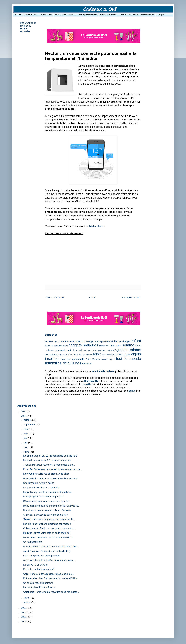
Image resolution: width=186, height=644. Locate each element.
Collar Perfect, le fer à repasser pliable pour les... (48, 574)
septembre (30, 424)
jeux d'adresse (80, 350)
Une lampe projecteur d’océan (39, 483)
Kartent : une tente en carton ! (39, 569)
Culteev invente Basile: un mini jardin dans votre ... (49, 528)
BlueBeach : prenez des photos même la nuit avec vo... (52, 506)
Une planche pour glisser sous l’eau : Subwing (47, 510)
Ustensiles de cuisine (108, 15)
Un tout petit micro (33, 542)
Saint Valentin (93, 359)
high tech (115, 346)
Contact (123, 15)
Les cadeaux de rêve (56, 355)
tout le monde (129, 359)
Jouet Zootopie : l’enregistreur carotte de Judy (47, 551)
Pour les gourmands (72, 359)
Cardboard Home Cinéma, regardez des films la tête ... (51, 592)
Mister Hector (97, 226)
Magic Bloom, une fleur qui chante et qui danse (48, 492)
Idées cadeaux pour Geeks (65, 15)
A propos (161, 15)
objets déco (123, 355)
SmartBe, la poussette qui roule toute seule (45, 515)
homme (128, 345)
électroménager (122, 341)
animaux (78, 341)
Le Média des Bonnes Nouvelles (142, 15)
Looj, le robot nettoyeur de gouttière (42, 488)
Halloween (104, 346)
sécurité (105, 359)
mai (26, 443)
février (27, 598)
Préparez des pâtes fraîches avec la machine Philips (50, 578)
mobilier (110, 355)
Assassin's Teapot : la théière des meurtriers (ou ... (49, 560)
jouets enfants (129, 350)
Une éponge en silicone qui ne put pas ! (44, 497)
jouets (132, 391)
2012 (24, 621)
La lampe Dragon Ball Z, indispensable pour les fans (50, 456)
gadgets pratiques (83, 345)
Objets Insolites (46, 15)
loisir (97, 354)
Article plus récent (55, 297)
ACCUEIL (18, 15)
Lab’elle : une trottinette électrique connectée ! (47, 524)
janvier (28, 602)
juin (26, 438)
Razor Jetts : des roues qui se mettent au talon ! (48, 537)
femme (49, 346)
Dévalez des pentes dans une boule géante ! (46, 501)
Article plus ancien (131, 297)
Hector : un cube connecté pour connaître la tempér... (51, 546)
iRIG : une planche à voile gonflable (42, 556)
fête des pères (61, 346)
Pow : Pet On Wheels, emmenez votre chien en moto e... (53, 469)
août (26, 429)
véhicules (87, 364)
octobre (28, 420)
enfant (136, 341)
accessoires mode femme (58, 341)
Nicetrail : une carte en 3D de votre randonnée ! (48, 460)
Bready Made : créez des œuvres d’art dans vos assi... (51, 478)
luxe (104, 355)
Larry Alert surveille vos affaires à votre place (46, 474)
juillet (27, 434)
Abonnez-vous (31, 15)
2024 (24, 411)
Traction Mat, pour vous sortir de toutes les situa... (49, 465)
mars (27, 452)
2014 (24, 612)
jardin (69, 350)
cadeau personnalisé (104, 341)
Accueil (93, 297)
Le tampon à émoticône (35, 565)
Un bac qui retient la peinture (38, 583)
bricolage (88, 341)
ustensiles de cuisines (63, 363)
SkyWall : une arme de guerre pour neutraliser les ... (50, 519)
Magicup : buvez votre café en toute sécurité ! (47, 533)
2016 (24, 416)
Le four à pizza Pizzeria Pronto (39, 587)
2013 (24, 617)
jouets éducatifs (109, 350)
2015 (24, 608)
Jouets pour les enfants (88, 15)
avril (26, 447)
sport (112, 359)
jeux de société (94, 350)
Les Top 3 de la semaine (80, 355)
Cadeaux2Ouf (92, 381)
